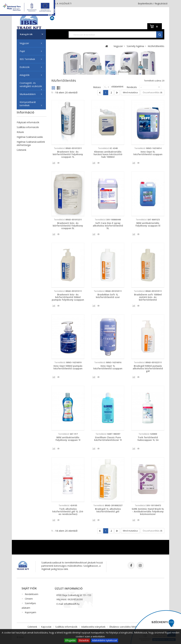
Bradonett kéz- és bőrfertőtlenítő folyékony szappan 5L (68, 226)
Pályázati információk (28, 122)
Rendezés (132, 87)
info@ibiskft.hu (72, 608)
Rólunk (20, 132)
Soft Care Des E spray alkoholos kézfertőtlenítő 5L (108, 226)
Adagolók (25, 75)
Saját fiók (29, 592)
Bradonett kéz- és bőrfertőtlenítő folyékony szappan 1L (68, 154)
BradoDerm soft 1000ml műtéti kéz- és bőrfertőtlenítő (148, 298)
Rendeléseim (32, 598)
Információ (25, 112)
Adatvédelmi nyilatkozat (105, 640)
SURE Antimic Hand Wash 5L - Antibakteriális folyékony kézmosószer (148, 515)
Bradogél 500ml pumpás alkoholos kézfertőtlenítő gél (148, 370)
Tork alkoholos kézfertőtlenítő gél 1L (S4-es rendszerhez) (68, 515)
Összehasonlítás (53, 164)
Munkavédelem (28, 94)
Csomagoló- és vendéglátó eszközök (31, 85)
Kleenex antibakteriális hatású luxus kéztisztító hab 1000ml (108, 154)
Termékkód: (68, 148)
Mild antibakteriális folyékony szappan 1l (68, 441)
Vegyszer (24, 43)
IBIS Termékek (27, 59)
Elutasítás (84, 640)
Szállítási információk (28, 127)
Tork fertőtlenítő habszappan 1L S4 (148, 441)
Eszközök (25, 67)
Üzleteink (21, 150)
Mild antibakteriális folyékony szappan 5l (148, 225)
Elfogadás (70, 640)
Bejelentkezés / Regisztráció (153, 3)
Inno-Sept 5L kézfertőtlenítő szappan (148, 153)
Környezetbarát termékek (28, 104)
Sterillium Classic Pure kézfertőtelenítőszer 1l (108, 441)
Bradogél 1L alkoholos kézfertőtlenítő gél (108, 513)
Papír (22, 51)
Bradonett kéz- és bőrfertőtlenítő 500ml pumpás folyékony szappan (68, 298)
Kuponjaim (30, 616)
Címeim (29, 603)
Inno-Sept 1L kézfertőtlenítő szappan (108, 369)
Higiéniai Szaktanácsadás (30, 137)
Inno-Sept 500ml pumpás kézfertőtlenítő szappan (68, 369)
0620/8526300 (75, 603)
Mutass (97, 87)
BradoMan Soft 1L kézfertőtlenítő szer (108, 297)
